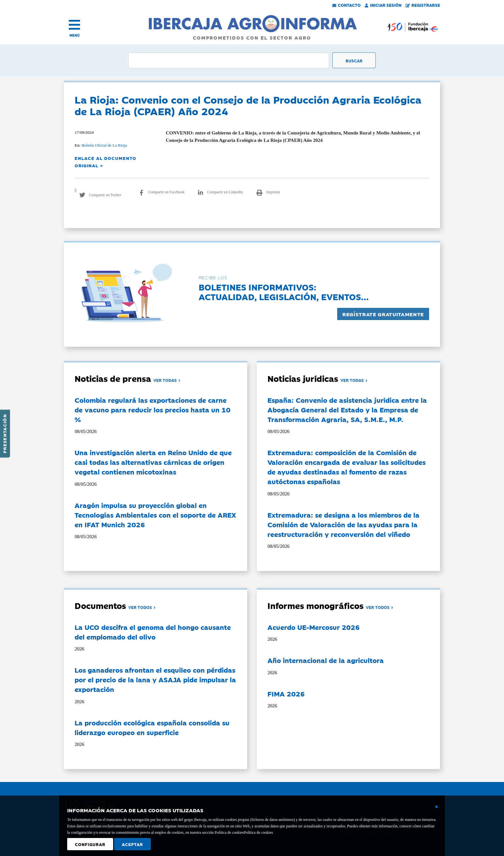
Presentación (4, 434)
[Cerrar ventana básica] (437, 807)
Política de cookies (258, 833)
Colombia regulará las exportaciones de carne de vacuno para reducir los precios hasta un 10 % (153, 410)
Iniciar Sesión (383, 5)
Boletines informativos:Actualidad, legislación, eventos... (284, 292)
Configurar (90, 844)
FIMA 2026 (286, 694)
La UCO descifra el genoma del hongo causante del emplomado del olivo (153, 632)
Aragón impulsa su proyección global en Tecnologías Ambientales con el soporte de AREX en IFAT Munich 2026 (155, 515)
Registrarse (423, 5)
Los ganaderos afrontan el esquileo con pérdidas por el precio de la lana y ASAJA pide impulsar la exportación (155, 679)
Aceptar (132, 844)
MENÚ (75, 35)
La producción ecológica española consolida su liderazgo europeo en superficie (152, 727)
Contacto (346, 5)
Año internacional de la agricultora (326, 660)
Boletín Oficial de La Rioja (104, 145)
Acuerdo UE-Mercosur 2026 (314, 627)
